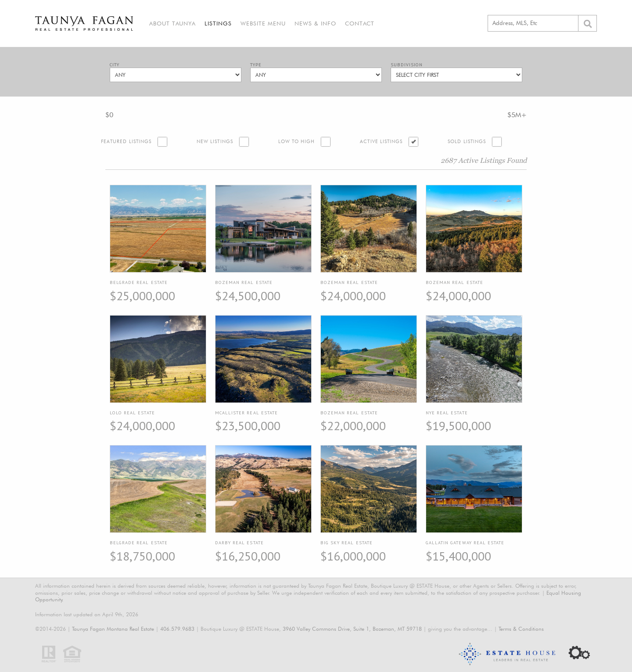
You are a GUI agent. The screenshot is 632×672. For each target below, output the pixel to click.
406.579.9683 (177, 629)
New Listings (215, 142)
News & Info (315, 23)
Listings (218, 23)
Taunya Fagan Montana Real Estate (113, 629)
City (115, 65)
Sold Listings (467, 142)
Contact (360, 23)
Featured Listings (126, 142)
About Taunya (172, 23)
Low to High (297, 142)
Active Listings (381, 142)
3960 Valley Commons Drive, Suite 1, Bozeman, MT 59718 (352, 629)
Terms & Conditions (521, 629)
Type (256, 65)
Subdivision (407, 65)
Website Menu (263, 23)
